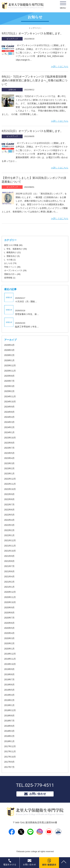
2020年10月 (10, 602)
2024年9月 (9, 407)
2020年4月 (9, 633)
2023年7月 (9, 448)
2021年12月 (10, 540)
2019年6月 (9, 685)
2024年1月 (9, 432)
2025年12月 (10, 365)
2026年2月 (9, 355)
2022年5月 (9, 515)
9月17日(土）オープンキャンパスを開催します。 (32, 33)
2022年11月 (10, 484)
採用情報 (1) (10, 278)
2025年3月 (9, 386)
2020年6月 (9, 623)
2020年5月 (9, 628)
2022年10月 (10, 489)
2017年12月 (10, 746)
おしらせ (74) (10, 263)
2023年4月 (9, 458)
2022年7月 (9, 505)
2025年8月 (9, 376)
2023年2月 (9, 468)
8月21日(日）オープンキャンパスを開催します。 (32, 131)
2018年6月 (9, 726)
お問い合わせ (38, 794)
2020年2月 (9, 643)
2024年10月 (10, 402)
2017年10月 (10, 757)
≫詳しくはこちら (60, 66)
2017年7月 (9, 767)
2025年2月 (9, 391)
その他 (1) (11, 260)
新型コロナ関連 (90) (13, 245)
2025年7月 (9, 381)
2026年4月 (9, 345)
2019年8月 (9, 674)
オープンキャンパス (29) (15, 270)
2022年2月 (9, 530)
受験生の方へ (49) (12, 274)
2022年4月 (9, 520)
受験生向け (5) (13, 256)
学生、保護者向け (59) (17, 249)
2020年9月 (9, 607)
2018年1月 (9, 741)
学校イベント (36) (12, 267)
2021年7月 (9, 566)
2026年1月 (9, 360)
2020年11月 (10, 597)
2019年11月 (10, 659)
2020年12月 (10, 592)
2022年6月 (9, 510)
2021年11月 (10, 546)
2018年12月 (10, 710)
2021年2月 (9, 582)
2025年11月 (10, 371)
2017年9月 (9, 762)
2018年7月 (9, 721)
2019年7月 (9, 679)
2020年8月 (9, 613)
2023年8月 (9, 443)
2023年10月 (10, 438)
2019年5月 (9, 690)
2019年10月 (10, 664)
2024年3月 (9, 422)
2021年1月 (9, 587)
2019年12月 (10, 654)
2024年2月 (9, 427)
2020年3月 (9, 638)
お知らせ (12, 90)
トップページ (34, 28)
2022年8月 (9, 499)
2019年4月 (9, 695)
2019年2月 (9, 700)
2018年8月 (9, 716)
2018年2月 (9, 736)
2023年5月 (9, 453)
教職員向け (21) (14, 252)
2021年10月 (10, 551)
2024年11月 (10, 396)
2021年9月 (9, 556)
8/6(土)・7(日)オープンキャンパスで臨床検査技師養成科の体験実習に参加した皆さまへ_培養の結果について (35, 80)
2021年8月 (9, 561)
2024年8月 (9, 412)
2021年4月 (9, 577)
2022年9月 (9, 494)
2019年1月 (9, 705)
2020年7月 (9, 618)
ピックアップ (12, 39)
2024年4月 (9, 417)
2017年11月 (10, 751)
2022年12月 (10, 479)
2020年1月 (9, 649)
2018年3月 (9, 731)
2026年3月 (9, 350)
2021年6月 (9, 571)
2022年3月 (9, 525)
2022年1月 (9, 535)
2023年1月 (9, 474)
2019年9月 (9, 669)
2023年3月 (9, 463)
